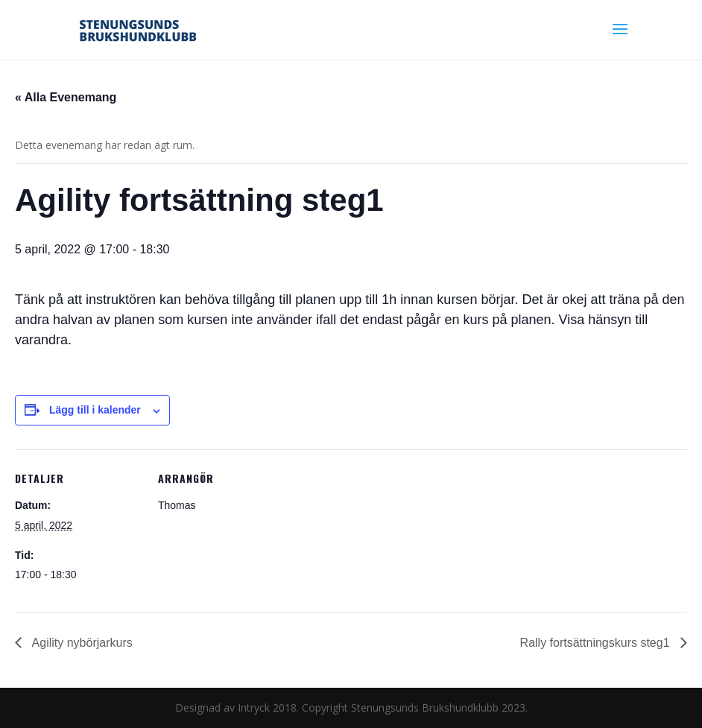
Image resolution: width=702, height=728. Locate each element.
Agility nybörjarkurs (81, 643)
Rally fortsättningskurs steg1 (597, 643)
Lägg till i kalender (95, 410)
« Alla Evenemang (66, 97)
